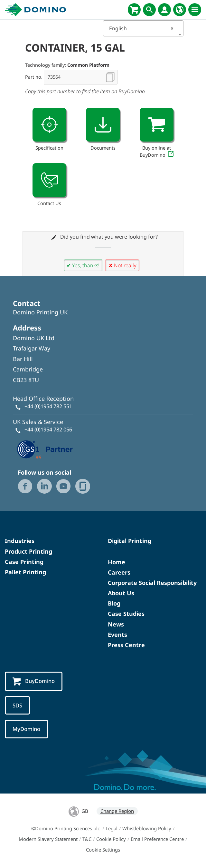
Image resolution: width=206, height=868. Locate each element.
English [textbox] (141, 28)
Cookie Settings (103, 850)
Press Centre (126, 645)
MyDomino (26, 729)
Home (117, 562)
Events (117, 635)
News (116, 624)
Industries (20, 541)
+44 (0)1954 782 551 (48, 406)
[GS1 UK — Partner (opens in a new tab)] (45, 449)
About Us (121, 593)
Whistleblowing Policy (147, 828)
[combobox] (143, 28)
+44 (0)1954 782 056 (48, 429)
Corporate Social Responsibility (152, 583)
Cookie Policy (111, 839)
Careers (119, 572)
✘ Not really (122, 265)
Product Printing (28, 551)
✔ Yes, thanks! (83, 265)
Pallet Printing (25, 572)
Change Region (117, 811)
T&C (87, 839)
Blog (114, 603)
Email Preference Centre (157, 839)
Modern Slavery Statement (48, 839)
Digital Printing (130, 541)
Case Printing (24, 562)
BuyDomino (34, 681)
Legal (112, 828)
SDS (17, 705)
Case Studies (126, 614)
